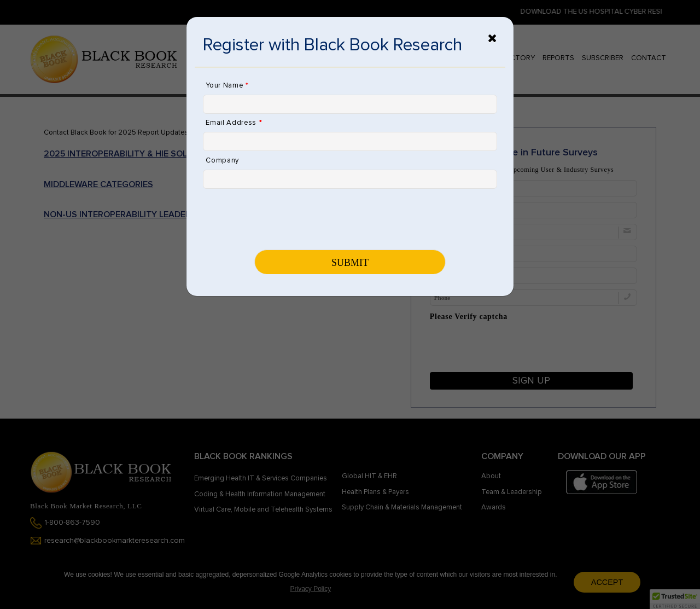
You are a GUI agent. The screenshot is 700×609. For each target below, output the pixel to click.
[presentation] (286, 218)
